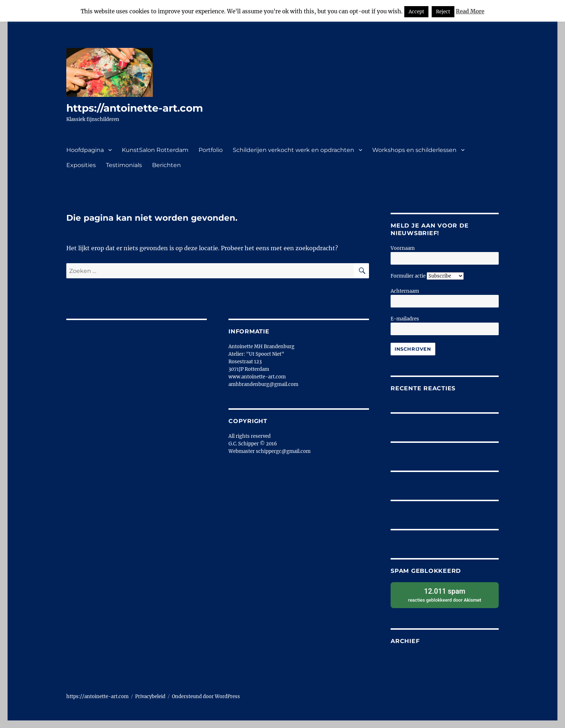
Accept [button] (416, 12)
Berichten (166, 165)
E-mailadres (405, 319)
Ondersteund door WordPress (206, 696)
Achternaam (405, 291)
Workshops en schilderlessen (414, 150)
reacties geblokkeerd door (445, 595)
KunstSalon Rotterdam (155, 150)
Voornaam (403, 248)
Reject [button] (443, 12)
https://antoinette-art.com (135, 108)
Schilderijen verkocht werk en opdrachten (293, 150)
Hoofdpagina (85, 150)
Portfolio (211, 150)
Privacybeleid (150, 696)
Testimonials (124, 165)
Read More (470, 11)
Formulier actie (408, 276)
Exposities (81, 165)
